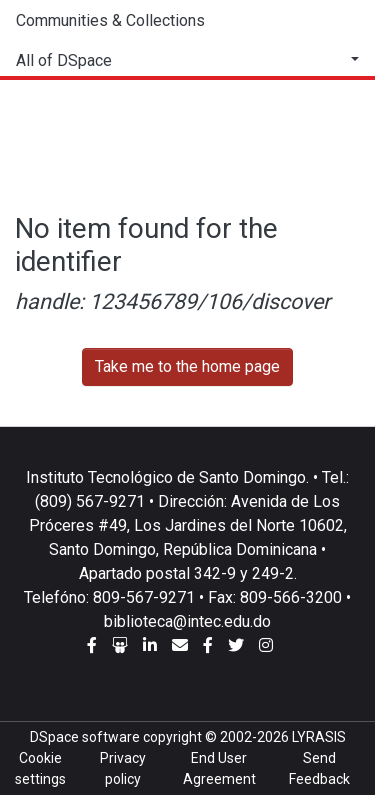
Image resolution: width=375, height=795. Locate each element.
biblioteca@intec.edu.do (187, 621)
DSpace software (85, 737)
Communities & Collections (110, 20)
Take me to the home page (187, 366)
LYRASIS (319, 737)
